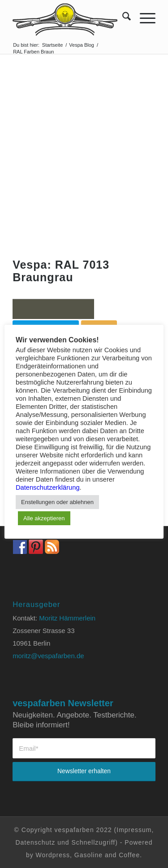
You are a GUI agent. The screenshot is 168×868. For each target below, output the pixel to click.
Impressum (134, 830)
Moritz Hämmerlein (67, 618)
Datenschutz (35, 842)
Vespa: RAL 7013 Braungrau (61, 271)
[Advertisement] (84, 143)
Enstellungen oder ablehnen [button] (57, 502)
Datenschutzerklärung (48, 487)
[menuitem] (122, 18)
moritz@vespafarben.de (48, 656)
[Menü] (143, 18)
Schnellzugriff (93, 842)
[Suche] (122, 18)
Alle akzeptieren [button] (44, 518)
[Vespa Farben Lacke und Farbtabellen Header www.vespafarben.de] (70, 18)
